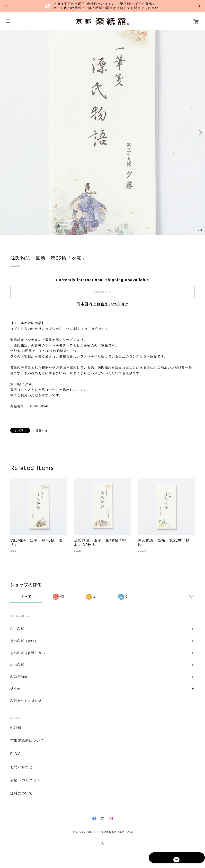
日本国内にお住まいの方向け (102, 304)
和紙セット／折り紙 (26, 701)
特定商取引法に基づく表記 (117, 832)
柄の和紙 (17, 665)
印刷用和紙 (19, 677)
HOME (16, 728)
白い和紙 (17, 629)
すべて (26, 597)
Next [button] (200, 133)
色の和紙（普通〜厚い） (30, 653)
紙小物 (16, 689)
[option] (102, 132)
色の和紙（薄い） (24, 641)
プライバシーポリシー (86, 832)
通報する (42, 431)
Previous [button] (5, 133)
